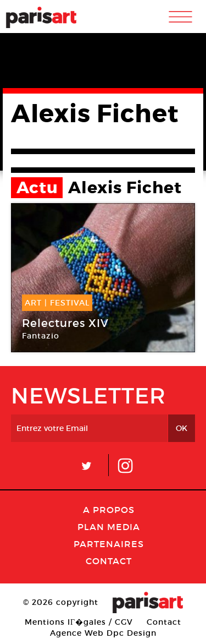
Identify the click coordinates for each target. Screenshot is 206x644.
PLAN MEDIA (109, 527)
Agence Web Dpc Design (103, 633)
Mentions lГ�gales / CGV (79, 622)
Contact (109, 561)
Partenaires (109, 544)
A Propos (109, 510)
